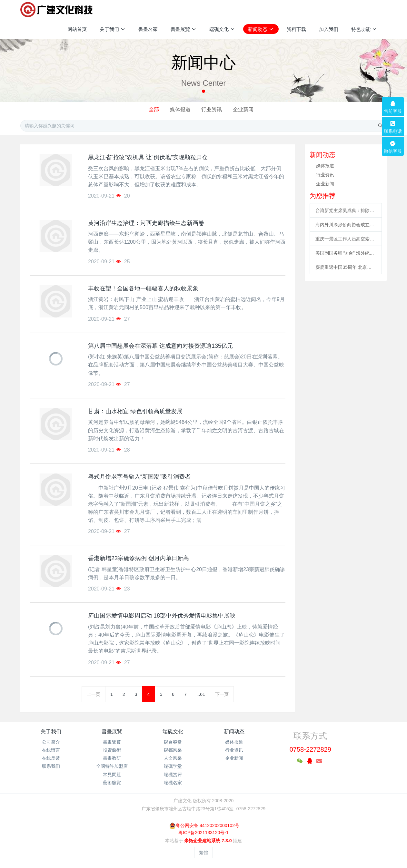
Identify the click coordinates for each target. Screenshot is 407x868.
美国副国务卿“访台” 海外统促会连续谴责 (346, 253)
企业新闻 (243, 109)
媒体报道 (180, 109)
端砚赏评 (173, 775)
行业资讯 (212, 109)
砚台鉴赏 (173, 742)
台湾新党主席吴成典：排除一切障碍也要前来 (346, 210)
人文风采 (173, 758)
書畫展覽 (112, 731)
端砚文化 (173, 731)
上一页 (94, 694)
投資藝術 (112, 750)
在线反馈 (51, 758)
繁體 (203, 853)
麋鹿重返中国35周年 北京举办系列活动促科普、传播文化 (346, 267)
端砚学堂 (173, 766)
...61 (201, 694)
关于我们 (51, 731)
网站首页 (77, 29)
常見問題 (112, 775)
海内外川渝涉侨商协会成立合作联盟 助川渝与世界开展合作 (346, 225)
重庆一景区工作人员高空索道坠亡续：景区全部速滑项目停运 (346, 239)
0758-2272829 (310, 749)
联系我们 (51, 766)
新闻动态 (234, 731)
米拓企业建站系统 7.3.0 (208, 841)
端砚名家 (173, 783)
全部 (154, 109)
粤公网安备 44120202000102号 (204, 826)
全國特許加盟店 (112, 766)
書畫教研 (112, 758)
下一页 (222, 694)
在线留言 (51, 750)
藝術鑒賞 (112, 783)
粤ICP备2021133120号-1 (203, 833)
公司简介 (51, 742)
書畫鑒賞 (112, 742)
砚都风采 (173, 750)
